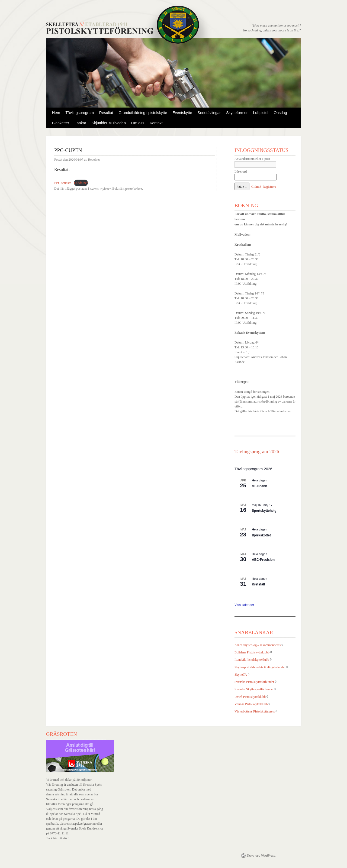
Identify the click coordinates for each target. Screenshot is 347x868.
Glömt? (256, 187)
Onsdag (280, 113)
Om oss (138, 123)
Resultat (106, 113)
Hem (56, 113)
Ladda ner (81, 183)
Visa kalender (244, 605)
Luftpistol (261, 113)
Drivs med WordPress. (261, 856)
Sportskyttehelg (264, 511)
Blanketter (61, 123)
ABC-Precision (263, 560)
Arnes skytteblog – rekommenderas (258, 645)
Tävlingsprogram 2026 (257, 452)
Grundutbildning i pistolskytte (143, 113)
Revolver (94, 160)
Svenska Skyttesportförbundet (254, 689)
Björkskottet (261, 535)
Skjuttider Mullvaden (109, 123)
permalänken (134, 189)
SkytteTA (241, 675)
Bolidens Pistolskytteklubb (252, 652)
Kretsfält (258, 584)
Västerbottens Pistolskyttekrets (255, 711)
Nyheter (106, 189)
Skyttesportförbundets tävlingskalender (260, 667)
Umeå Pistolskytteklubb (250, 697)
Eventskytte (182, 113)
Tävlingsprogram (80, 113)
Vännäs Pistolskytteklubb (251, 704)
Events (94, 189)
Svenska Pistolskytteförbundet (254, 682)
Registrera (269, 187)
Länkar (80, 123)
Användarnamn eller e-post (252, 159)
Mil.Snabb (260, 486)
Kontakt (156, 123)
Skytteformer (237, 113)
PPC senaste (63, 183)
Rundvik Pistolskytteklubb (252, 660)
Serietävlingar (209, 113)
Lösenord (241, 171)
